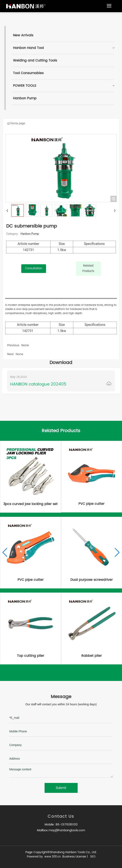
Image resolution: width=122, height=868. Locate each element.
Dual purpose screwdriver (92, 580)
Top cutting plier (31, 656)
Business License (74, 857)
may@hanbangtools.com (67, 830)
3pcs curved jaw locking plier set (30, 504)
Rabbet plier (92, 656)
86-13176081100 (66, 825)
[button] (5, 553)
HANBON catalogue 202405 (38, 384)
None (20, 354)
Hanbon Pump (30, 234)
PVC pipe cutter (91, 504)
